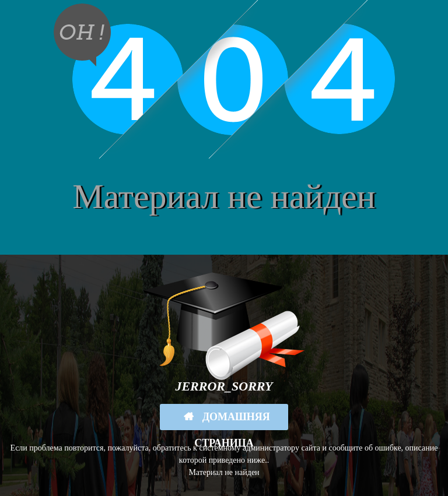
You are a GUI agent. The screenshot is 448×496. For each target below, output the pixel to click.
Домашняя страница (232, 421)
